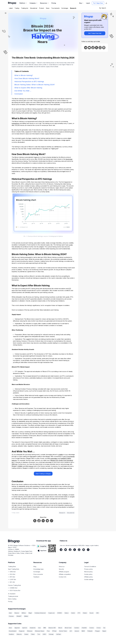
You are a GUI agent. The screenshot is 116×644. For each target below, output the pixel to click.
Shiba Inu (19, 634)
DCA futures (29, 466)
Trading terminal (13, 596)
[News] (48, 8)
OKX (97, 613)
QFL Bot (12, 582)
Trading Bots (12, 567)
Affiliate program (64, 572)
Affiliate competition (65, 574)
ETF (70, 289)
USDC (44, 634)
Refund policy (88, 572)
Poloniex (11, 616)
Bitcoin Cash (68, 628)
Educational (71, 513)
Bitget (30, 613)
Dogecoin (22, 631)
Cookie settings (89, 579)
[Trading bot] (25, 8)
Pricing (10, 601)
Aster (10, 613)
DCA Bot (12, 574)
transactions (15, 123)
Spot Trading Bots (14, 569)
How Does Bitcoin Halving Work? (27, 78)
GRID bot (15, 464)
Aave (10, 628)
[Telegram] (61, 550)
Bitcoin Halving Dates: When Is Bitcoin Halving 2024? (35, 85)
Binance (17, 613)
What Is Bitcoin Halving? (24, 75)
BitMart (26, 616)
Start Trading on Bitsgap (43, 474)
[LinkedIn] (88, 550)
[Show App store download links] (106, 3)
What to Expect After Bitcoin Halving (28, 88)
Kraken (85, 613)
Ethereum (30, 631)
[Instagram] (79, 550)
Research (62, 513)
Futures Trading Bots (14, 585)
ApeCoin (25, 628)
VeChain (59, 634)
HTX (79, 613)
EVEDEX (60, 613)
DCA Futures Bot (15, 590)
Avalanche (33, 628)
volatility (61, 455)
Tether (33, 634)
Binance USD (52, 628)
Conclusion (19, 94)
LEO (71, 631)
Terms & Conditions (90, 567)
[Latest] (11, 8)
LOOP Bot (13, 579)
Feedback (36, 577)
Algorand (17, 628)
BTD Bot (12, 577)
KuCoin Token (63, 631)
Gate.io (67, 613)
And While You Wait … (23, 91)
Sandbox (11, 634)
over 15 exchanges (69, 456)
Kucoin (92, 613)
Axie (39, 628)
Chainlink (84, 628)
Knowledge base (38, 569)
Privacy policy (88, 569)
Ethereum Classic (40, 631)
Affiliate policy (88, 577)
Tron (39, 634)
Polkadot (90, 631)
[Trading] (17, 8)
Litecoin (77, 631)
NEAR (83, 631)
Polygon (97, 631)
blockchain (69, 159)
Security (61, 569)
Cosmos (92, 628)
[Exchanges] (65, 8)
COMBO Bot (14, 588)
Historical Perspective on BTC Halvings (29, 82)
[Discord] (84, 550)
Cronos (99, 628)
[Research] (73, 8)
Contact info (63, 577)
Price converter (38, 574)
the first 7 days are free (65, 468)
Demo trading (12, 599)
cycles (71, 245)
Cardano (77, 628)
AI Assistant (12, 594)
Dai (104, 628)
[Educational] (34, 8)
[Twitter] (75, 550)
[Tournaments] (55, 8)
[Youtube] (66, 550)
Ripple (104, 631)
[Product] (42, 8)
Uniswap (51, 634)
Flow (48, 631)
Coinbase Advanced (40, 613)
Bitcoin (60, 628)
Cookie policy (88, 574)
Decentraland (13, 631)
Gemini (73, 613)
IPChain (54, 631)
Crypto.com (51, 613)
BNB (45, 628)
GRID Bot (13, 572)
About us (62, 567)
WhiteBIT (19, 616)
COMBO (20, 466)
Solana (26, 634)
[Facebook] (70, 550)
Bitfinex (24, 613)
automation (54, 458)
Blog (35, 567)
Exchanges (37, 572)
